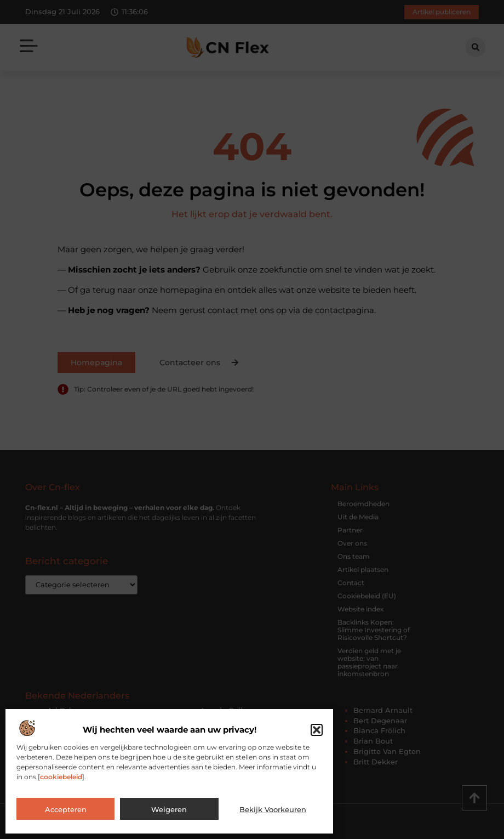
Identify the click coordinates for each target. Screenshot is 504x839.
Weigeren (169, 809)
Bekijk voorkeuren (273, 809)
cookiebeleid (61, 777)
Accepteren (66, 809)
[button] (317, 730)
